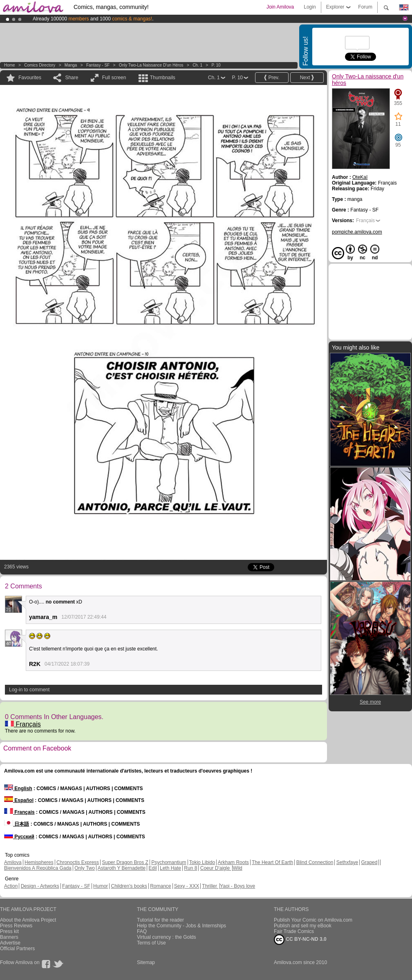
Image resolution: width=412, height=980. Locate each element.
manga (71, 65)
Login (310, 7)
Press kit (9, 931)
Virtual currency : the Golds (167, 937)
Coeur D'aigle (216, 868)
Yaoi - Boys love (237, 886)
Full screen (114, 78)
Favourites (30, 78)
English (18, 788)
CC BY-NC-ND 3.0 (300, 940)
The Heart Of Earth (272, 862)
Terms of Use (151, 943)
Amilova (13, 862)
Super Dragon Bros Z (125, 862)
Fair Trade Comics (294, 931)
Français (23, 724)
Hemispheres (39, 862)
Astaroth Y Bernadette (122, 868)
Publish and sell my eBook (303, 926)
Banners (9, 937)
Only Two (85, 868)
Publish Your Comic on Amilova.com (313, 920)
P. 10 (216, 65)
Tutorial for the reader (160, 920)
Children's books (129, 886)
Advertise (10, 943)
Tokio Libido (202, 862)
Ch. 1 (197, 65)
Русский (19, 837)
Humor (101, 886)
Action (11, 886)
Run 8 (190, 868)
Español (19, 800)
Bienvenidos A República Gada (38, 868)
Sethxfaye (347, 862)
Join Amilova (280, 7)
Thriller (210, 886)
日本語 (17, 824)
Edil (153, 868)
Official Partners (17, 949)
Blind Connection (315, 862)
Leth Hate (170, 868)
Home (10, 65)
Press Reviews (16, 926)
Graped (369, 862)
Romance (160, 886)
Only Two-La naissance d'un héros (151, 65)
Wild (237, 868)
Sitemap (146, 962)
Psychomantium (169, 862)
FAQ (142, 931)
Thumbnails (163, 78)
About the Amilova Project (28, 920)
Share (72, 78)
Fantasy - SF (98, 65)
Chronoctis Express (78, 862)
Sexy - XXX (187, 886)
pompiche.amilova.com (357, 232)
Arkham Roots (233, 862)
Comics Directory (40, 65)
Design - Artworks (40, 886)
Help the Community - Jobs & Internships (181, 926)
